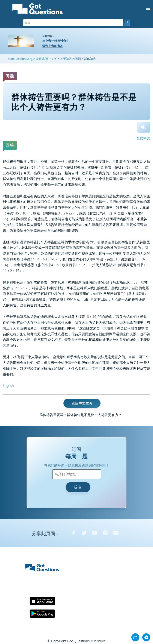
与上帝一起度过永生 (56, 41)
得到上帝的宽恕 (53, 46)
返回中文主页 (82, 403)
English (8, 386)
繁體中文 (143, 138)
